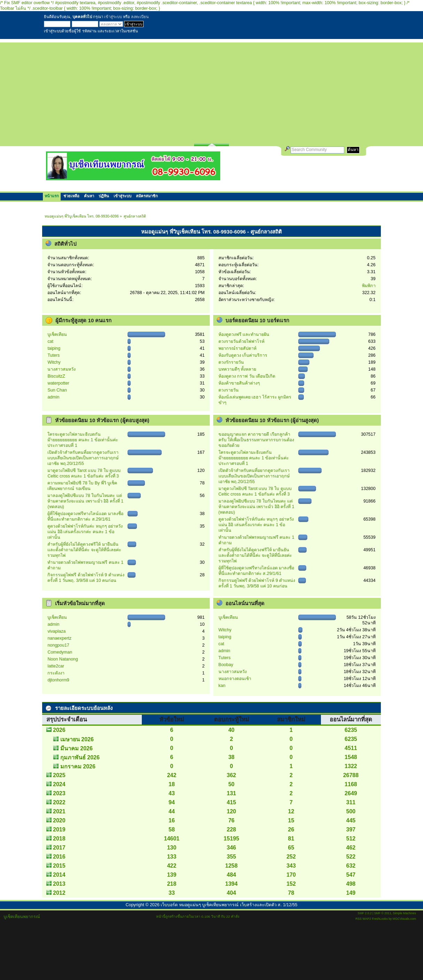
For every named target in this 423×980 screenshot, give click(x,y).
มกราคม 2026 (78, 766)
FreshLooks (380, 919)
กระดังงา (56, 673)
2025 (59, 775)
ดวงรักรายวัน (231, 362)
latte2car (56, 666)
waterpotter (58, 383)
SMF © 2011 (383, 913)
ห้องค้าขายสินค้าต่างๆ (239, 383)
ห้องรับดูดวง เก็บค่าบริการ (243, 355)
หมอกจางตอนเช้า (235, 679)
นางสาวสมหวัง (61, 369)
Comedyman (60, 652)
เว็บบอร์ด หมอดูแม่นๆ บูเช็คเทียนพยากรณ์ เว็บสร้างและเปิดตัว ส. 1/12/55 (229, 905)
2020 (59, 820)
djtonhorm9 (58, 680)
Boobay (226, 665)
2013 (59, 884)
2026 (59, 730)
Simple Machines (405, 913)
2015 (59, 866)
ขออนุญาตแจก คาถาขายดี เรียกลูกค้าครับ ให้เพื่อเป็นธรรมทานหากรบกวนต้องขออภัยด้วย (256, 440)
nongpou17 (58, 645)
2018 (59, 839)
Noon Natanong (63, 659)
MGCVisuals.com (404, 919)
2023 (59, 793)
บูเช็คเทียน (57, 334)
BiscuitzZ (56, 376)
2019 (59, 829)
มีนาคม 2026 (76, 748)
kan (222, 686)
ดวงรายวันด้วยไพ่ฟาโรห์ (241, 341)
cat (50, 341)
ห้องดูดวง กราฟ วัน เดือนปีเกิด (247, 376)
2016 (59, 857)
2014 (59, 875)
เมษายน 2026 (77, 739)
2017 (59, 848)
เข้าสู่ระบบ (113, 17)
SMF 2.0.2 (364, 913)
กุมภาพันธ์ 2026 (80, 757)
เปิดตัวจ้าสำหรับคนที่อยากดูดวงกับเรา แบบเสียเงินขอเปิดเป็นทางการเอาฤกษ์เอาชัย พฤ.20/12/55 (83, 458)
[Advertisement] (211, 91)
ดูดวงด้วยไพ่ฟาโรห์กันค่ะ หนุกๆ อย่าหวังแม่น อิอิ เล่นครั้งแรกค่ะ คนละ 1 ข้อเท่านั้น (85, 532)
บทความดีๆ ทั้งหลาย (237, 369)
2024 (59, 784)
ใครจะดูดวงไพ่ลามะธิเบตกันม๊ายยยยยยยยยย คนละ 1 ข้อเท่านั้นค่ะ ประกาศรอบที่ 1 (83, 440)
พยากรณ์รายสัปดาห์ (237, 348)
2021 (59, 811)
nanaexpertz (59, 638)
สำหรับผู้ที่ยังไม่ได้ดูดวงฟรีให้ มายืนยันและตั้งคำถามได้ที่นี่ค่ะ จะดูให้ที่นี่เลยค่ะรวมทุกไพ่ (84, 550)
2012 (59, 893)
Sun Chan (57, 390)
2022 (59, 802)
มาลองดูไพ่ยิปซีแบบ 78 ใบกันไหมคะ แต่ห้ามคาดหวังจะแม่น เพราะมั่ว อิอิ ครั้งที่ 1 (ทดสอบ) (85, 501)
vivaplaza (56, 631)
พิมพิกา (369, 286)
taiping (54, 348)
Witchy (54, 362)
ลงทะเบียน (140, 17)
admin (53, 397)
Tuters (53, 355)
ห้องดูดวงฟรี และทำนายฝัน (244, 334)
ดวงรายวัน (229, 390)
